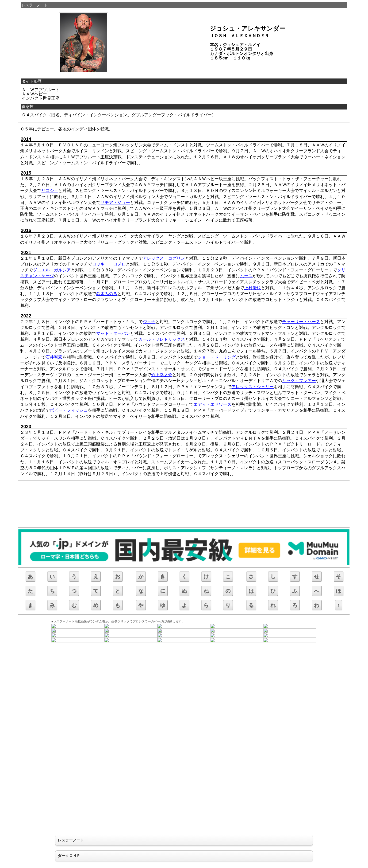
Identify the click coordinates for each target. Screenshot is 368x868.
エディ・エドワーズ (212, 404)
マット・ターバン (113, 333)
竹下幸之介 (162, 375)
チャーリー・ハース (301, 322)
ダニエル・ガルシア (52, 270)
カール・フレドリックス (162, 339)
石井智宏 (54, 357)
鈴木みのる (107, 294)
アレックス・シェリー (253, 387)
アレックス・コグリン (164, 258)
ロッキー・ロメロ (109, 264)
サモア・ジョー (115, 203)
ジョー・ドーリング (217, 357)
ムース (246, 276)
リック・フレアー (299, 381)
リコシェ (50, 191)
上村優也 (253, 288)
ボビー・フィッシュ (69, 410)
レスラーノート (35, 5)
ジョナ (149, 322)
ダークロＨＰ (69, 856)
